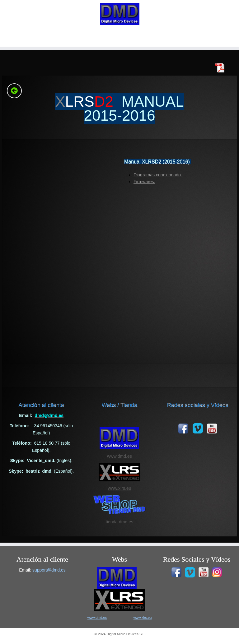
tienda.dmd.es (119, 522)
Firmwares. (144, 182)
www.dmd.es (119, 456)
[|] (119, 14)
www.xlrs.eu (119, 488)
